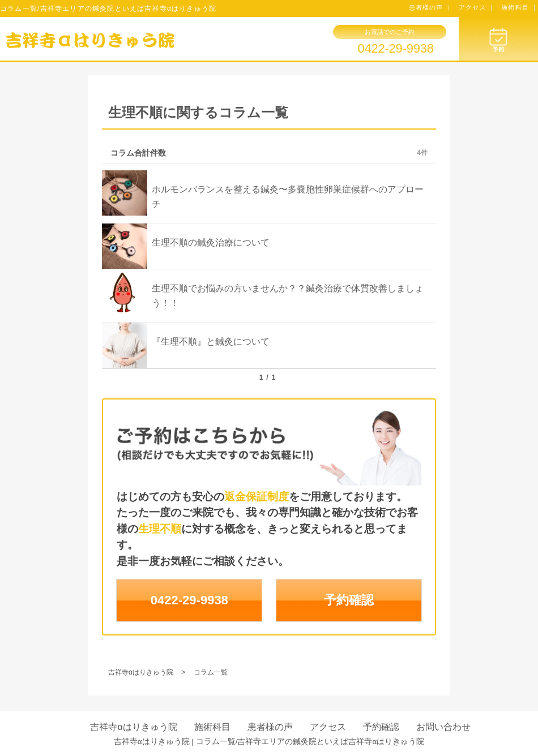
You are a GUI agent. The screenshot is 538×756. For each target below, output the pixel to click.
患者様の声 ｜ (431, 7)
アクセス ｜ (477, 7)
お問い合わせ (443, 727)
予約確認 (349, 600)
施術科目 (212, 727)
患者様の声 (270, 727)
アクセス (328, 727)
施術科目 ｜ (520, 7)
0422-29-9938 (395, 49)
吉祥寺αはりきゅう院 (133, 727)
